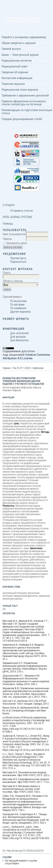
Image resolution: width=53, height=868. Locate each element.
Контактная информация (17, 78)
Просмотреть (18, 258)
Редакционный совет (15, 66)
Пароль (7, 239)
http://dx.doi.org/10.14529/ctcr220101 (25, 851)
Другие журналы (20, 312)
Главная (6, 368)
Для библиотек (19, 340)
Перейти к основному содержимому (24, 37)
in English (9, 205)
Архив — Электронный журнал (20, 55)
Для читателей (19, 333)
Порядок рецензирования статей (22, 119)
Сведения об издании (15, 72)
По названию (18, 308)
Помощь (8, 223)
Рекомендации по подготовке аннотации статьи (27, 111)
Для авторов (18, 337)
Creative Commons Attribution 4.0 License (26, 356)
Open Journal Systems (17, 217)
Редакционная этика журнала (20, 90)
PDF (4, 609)
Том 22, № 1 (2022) (21, 368)
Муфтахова (38, 368)
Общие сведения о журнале (19, 43)
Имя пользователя (14, 234)
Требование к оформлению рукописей (25, 95)
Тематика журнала (13, 84)
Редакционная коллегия (17, 60)
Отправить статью (22, 211)
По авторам (17, 304)
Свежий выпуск (11, 49)
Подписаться (18, 262)
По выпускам (18, 301)
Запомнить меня (17, 243)
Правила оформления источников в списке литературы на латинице (24, 103)
